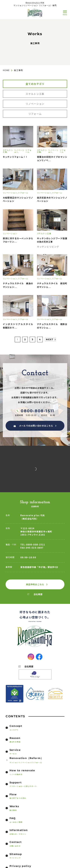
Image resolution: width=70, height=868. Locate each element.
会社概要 (38, 594)
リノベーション (35, 104)
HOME (6, 70)
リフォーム (35, 114)
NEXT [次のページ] (50, 339)
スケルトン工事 (35, 94)
